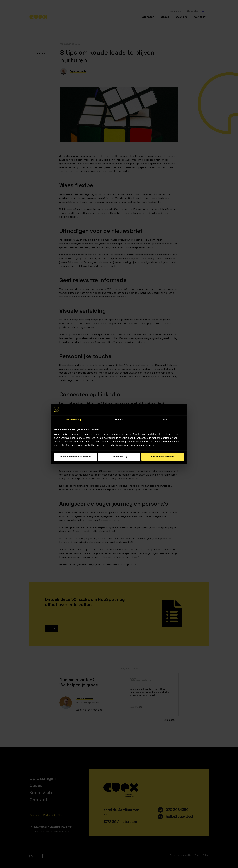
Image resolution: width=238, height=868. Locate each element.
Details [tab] (119, 420)
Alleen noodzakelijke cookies (75, 457)
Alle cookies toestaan (163, 457)
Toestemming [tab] (73, 420)
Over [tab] (165, 420)
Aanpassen (119, 457)
